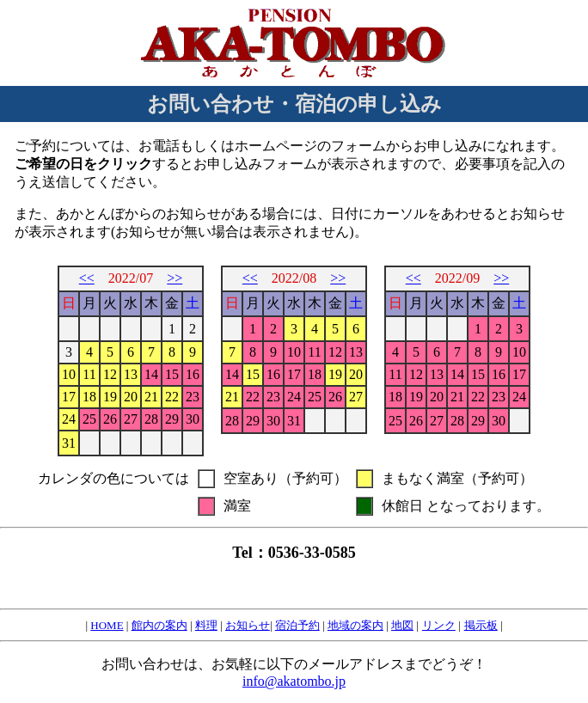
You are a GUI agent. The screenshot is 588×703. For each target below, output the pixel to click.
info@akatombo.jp (294, 681)
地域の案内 (355, 625)
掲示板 (481, 625)
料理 (206, 625)
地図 (402, 625)
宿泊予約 (297, 625)
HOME (107, 625)
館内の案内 (159, 625)
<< (87, 278)
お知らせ (248, 625)
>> (175, 278)
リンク (439, 625)
